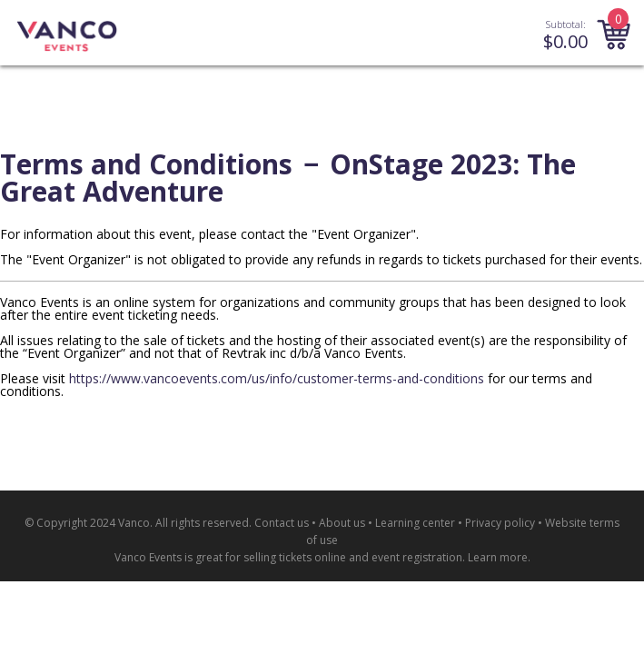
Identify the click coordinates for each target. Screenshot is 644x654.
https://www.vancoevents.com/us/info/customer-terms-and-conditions (277, 378)
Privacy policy (500, 523)
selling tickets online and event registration (353, 557)
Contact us (282, 523)
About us (342, 523)
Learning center (415, 523)
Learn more (498, 557)
